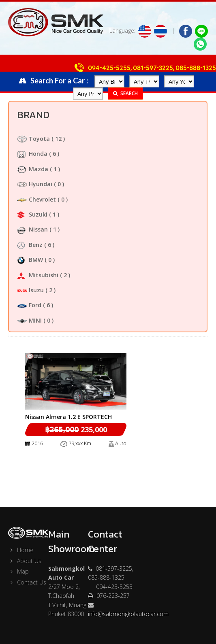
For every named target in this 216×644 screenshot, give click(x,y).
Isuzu (30, 290)
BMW (30, 260)
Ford (29, 305)
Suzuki (32, 214)
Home (21, 550)
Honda (32, 154)
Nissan (32, 229)
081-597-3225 (153, 68)
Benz (30, 245)
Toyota (33, 139)
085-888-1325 (196, 68)
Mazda (33, 169)
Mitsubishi (38, 275)
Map (18, 571)
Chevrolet (36, 199)
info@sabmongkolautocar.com (128, 614)
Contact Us (27, 582)
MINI (29, 320)
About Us (25, 561)
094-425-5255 (109, 68)
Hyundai (35, 184)
